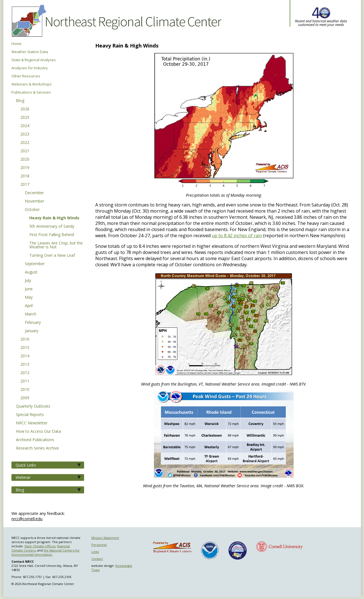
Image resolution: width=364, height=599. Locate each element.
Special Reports (30, 415)
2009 (25, 398)
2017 (25, 185)
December (34, 193)
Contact (97, 559)
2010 (25, 390)
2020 (25, 160)
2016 (25, 339)
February (33, 323)
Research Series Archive (37, 448)
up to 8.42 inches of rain (237, 236)
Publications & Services (31, 92)
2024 (25, 126)
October (32, 210)
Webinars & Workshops (32, 84)
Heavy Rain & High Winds (54, 218)
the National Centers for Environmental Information (46, 552)
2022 (25, 143)
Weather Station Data (30, 52)
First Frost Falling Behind (52, 235)
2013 (25, 365)
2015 (25, 348)
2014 (25, 356)
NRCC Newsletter (32, 423)
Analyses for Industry (30, 68)
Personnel (99, 545)
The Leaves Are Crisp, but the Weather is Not (56, 245)
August (31, 272)
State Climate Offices (40, 546)
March (31, 314)
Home (16, 44)
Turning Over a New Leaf (52, 256)
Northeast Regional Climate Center (116, 21)
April (29, 306)
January (32, 331)
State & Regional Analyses (34, 60)
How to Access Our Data (38, 432)
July (28, 281)
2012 (25, 373)
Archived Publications (35, 440)
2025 (25, 118)
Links (95, 552)
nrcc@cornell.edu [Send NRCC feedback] (27, 519)
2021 (25, 151)
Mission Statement (105, 538)
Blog (20, 101)
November (35, 201)
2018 (25, 176)
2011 (25, 381)
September (35, 264)
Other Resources (26, 76)
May (29, 298)
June (29, 289)
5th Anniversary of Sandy (52, 227)
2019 (25, 168)
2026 (25, 109)
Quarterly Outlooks (33, 407)
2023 (25, 134)
